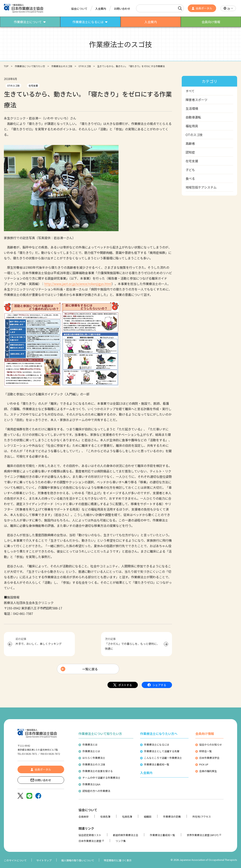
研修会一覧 (206, 751)
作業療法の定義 (172, 817)
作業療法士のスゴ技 (62, 66)
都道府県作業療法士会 (126, 835)
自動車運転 (193, 117)
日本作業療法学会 (209, 758)
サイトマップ (44, 860)
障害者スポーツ (196, 100)
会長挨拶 (84, 817)
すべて (190, 91)
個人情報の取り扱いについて (78, 860)
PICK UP (204, 764)
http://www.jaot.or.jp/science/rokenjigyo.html (78, 284)
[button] (228, 8)
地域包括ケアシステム (201, 187)
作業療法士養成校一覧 (157, 764)
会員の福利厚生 (208, 771)
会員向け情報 (205, 734)
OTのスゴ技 (85, 66)
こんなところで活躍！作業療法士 (163, 758)
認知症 (190, 152)
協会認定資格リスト (90, 835)
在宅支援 (33, 86)
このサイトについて (15, 860)
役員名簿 (105, 817)
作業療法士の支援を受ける (98, 771)
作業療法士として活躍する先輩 (162, 751)
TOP (6, 66)
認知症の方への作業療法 (96, 791)
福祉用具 (192, 126)
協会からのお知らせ (211, 745)
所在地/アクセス (202, 817)
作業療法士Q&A (91, 784)
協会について (79, 9)
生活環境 (192, 108)
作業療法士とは (91, 751)
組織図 (148, 817)
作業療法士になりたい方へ (159, 734)
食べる (190, 178)
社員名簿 (127, 817)
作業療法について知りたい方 (30, 66)
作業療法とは (90, 745)
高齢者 (190, 143)
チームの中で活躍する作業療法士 (101, 778)
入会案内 (101, 9)
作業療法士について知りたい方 (100, 734)
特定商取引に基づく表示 (118, 860)
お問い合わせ (122, 9)
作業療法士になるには (157, 745)
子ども (190, 170)
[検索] (180, 8)
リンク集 (121, 841)
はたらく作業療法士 (94, 758)
